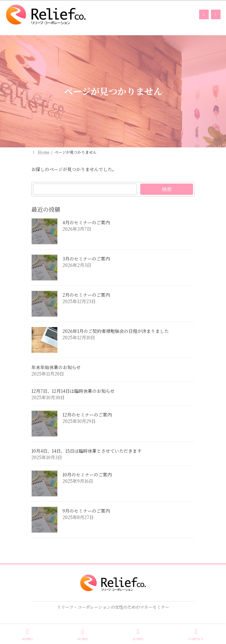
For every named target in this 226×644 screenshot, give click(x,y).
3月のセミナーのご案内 (86, 259)
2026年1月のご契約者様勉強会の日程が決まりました (116, 331)
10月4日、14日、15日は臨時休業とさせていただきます (86, 451)
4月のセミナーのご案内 (86, 223)
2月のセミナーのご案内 (86, 295)
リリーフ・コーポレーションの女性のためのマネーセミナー (113, 607)
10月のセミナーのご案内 (87, 475)
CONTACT (196, 635)
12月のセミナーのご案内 (87, 415)
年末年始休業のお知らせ (56, 367)
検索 (167, 189)
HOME (83, 635)
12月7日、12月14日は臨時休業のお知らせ (73, 391)
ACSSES (138, 635)
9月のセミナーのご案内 (86, 511)
